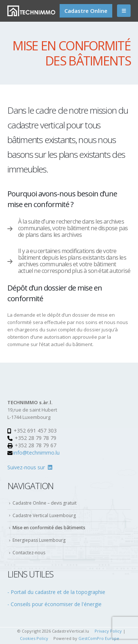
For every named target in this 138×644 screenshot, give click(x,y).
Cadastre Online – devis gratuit (45, 503)
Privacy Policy (108, 631)
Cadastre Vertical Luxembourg (44, 515)
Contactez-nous (29, 553)
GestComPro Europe (99, 638)
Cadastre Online (86, 11)
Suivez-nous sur (30, 467)
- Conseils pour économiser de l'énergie (54, 604)
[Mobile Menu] (124, 11)
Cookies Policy (34, 638)
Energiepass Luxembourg (39, 540)
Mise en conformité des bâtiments (49, 528)
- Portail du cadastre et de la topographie (56, 592)
